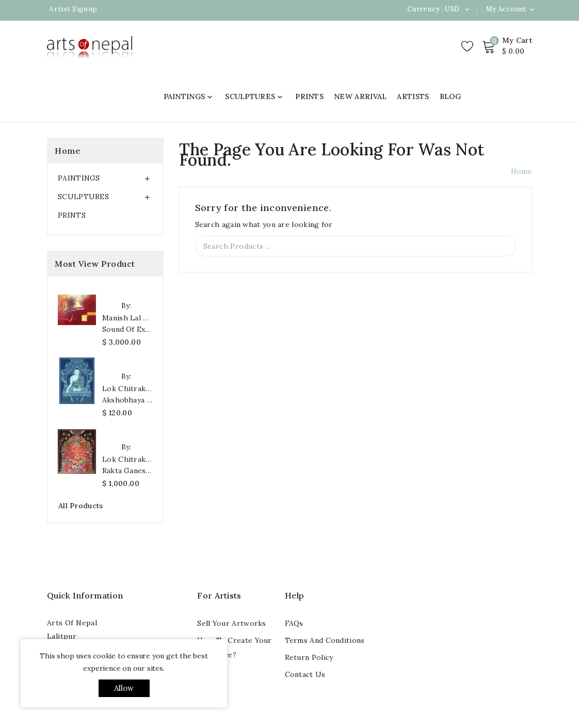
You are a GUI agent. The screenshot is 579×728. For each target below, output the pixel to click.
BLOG (451, 96)
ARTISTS (413, 96)
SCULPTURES (255, 96)
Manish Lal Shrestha (127, 318)
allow (124, 688)
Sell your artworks (231, 623)
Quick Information (85, 595)
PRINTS (309, 96)
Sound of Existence (127, 329)
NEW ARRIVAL (360, 96)
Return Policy (309, 657)
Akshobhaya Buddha (127, 400)
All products (81, 506)
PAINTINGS (189, 96)
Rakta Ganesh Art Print (127, 471)
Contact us (305, 674)
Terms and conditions (325, 640)
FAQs (294, 623)
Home (68, 151)
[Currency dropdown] (467, 9)
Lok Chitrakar (127, 389)
